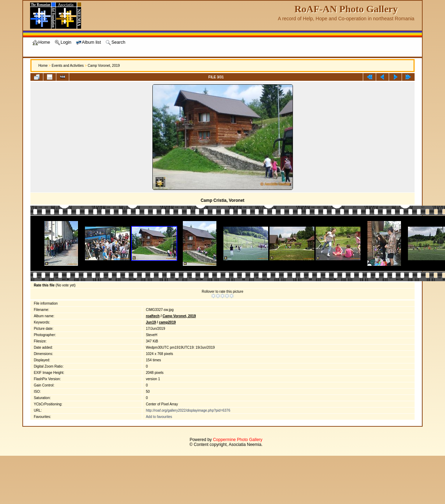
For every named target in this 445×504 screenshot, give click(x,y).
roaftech (153, 316)
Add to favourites (159, 417)
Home (43, 66)
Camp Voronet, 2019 (104, 66)
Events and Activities (68, 66)
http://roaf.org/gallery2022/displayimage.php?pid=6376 (188, 410)
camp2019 (167, 322)
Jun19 (151, 322)
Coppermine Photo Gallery (238, 440)
